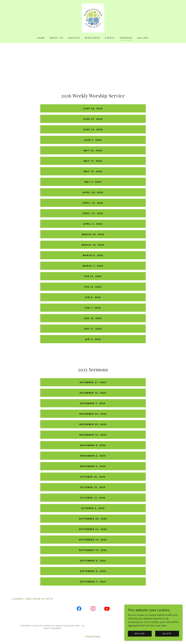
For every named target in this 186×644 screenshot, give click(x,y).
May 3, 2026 (93, 182)
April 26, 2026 (93, 192)
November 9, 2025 (93, 445)
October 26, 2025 (93, 477)
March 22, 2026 (93, 234)
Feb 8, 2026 (93, 297)
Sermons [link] (126, 38)
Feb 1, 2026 (93, 308)
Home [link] (41, 38)
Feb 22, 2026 (93, 276)
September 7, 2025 (93, 582)
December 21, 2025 (93, 382)
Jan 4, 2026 (93, 339)
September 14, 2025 (93, 540)
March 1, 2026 (93, 266)
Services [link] (74, 38)
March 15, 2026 (93, 245)
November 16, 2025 (93, 435)
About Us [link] (56, 38)
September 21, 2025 (93, 529)
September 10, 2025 (93, 550)
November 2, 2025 (93, 456)
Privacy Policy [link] (93, 637)
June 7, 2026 (93, 140)
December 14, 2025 (93, 393)
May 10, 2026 (93, 171)
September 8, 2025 (93, 571)
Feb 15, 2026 (93, 287)
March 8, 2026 (93, 255)
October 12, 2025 (93, 498)
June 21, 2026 (93, 119)
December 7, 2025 (93, 403)
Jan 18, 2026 (93, 318)
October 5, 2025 (93, 508)
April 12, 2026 (93, 213)
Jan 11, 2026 (93, 329)
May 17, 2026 (93, 161)
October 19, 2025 (93, 487)
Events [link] (110, 38)
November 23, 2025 (93, 424)
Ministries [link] (93, 38)
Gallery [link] (143, 38)
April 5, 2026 (93, 224)
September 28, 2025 (93, 519)
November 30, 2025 (93, 414)
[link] (93, 18)
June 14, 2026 (93, 129)
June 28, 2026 (93, 108)
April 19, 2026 (93, 203)
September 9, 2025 (93, 561)
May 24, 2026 (93, 150)
